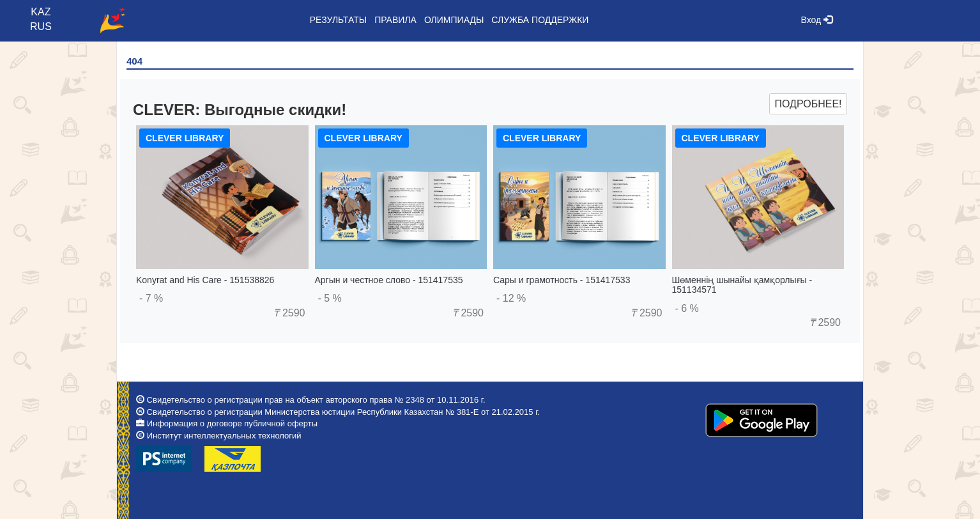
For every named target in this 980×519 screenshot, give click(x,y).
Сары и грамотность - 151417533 (562, 280)
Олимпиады (454, 20)
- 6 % (687, 308)
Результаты (338, 20)
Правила (395, 20)
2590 (289, 313)
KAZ (41, 12)
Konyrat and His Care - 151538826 (205, 280)
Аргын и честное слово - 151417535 (389, 280)
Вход (817, 20)
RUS (41, 27)
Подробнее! (808, 104)
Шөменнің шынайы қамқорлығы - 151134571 (742, 285)
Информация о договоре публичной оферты (232, 423)
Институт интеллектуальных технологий (224, 436)
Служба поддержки (540, 20)
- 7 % (151, 298)
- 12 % (511, 298)
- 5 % (330, 298)
